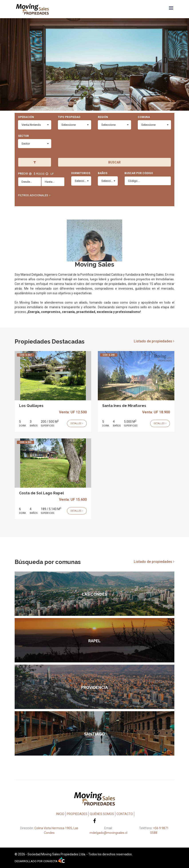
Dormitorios (81, 173)
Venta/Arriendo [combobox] (31, 125)
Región (103, 117)
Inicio (60, 814)
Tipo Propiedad (69, 117)
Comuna (144, 117)
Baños (103, 173)
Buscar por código (139, 173)
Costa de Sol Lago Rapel (41, 493)
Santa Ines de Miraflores (124, 406)
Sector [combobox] (26, 144)
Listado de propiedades (154, 341)
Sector (23, 136)
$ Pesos (39, 174)
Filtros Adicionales (33, 195)
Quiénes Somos (102, 814)
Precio (23, 174)
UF (52, 174)
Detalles (77, 423)
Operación (26, 117)
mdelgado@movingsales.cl (108, 833)
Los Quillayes (31, 406)
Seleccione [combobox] (69, 125)
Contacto (125, 814)
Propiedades (77, 814)
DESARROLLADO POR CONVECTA (40, 861)
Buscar (114, 162)
